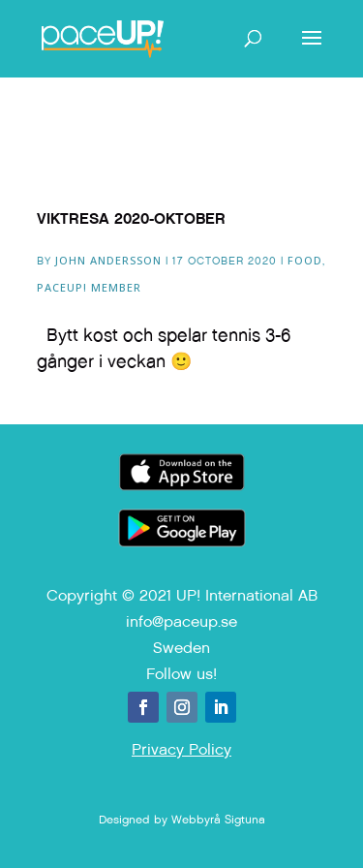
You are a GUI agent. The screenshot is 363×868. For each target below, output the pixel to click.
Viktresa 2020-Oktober (131, 218)
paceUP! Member (89, 287)
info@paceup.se (181, 621)
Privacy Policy (181, 749)
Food (305, 260)
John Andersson (108, 260)
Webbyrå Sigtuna (218, 820)
